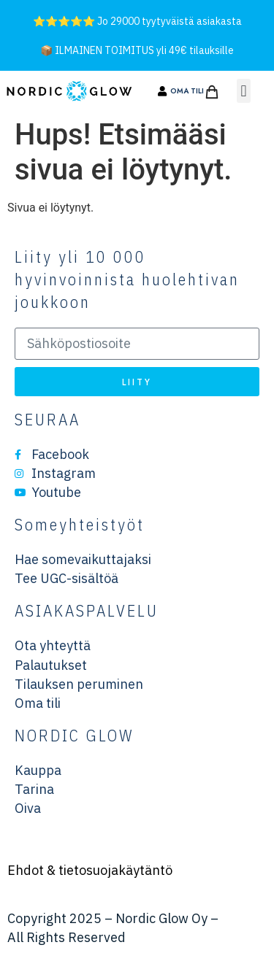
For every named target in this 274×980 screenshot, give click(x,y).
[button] (244, 91)
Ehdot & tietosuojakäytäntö (90, 870)
